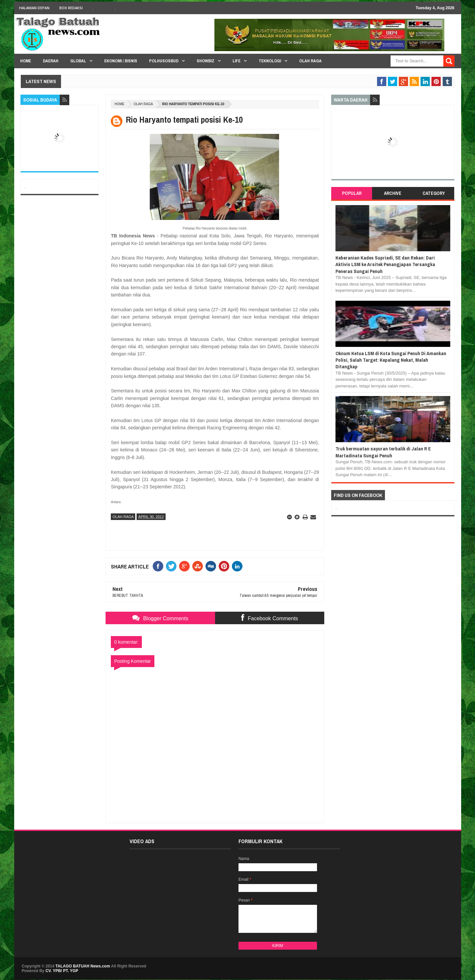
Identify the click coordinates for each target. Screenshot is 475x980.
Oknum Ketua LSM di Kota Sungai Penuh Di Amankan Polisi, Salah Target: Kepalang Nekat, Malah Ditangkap (391, 360)
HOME (26, 61)
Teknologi (270, 61)
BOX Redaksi (71, 8)
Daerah (51, 61)
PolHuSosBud (164, 61)
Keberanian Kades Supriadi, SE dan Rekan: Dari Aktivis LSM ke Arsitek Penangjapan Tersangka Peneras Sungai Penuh (385, 264)
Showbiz (206, 61)
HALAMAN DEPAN (34, 8)
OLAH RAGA (143, 104)
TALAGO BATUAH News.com (83, 966)
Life (237, 61)
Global (78, 61)
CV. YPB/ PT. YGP (62, 971)
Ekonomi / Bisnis (121, 61)
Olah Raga (310, 61)
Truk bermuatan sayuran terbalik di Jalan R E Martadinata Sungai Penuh (383, 452)
